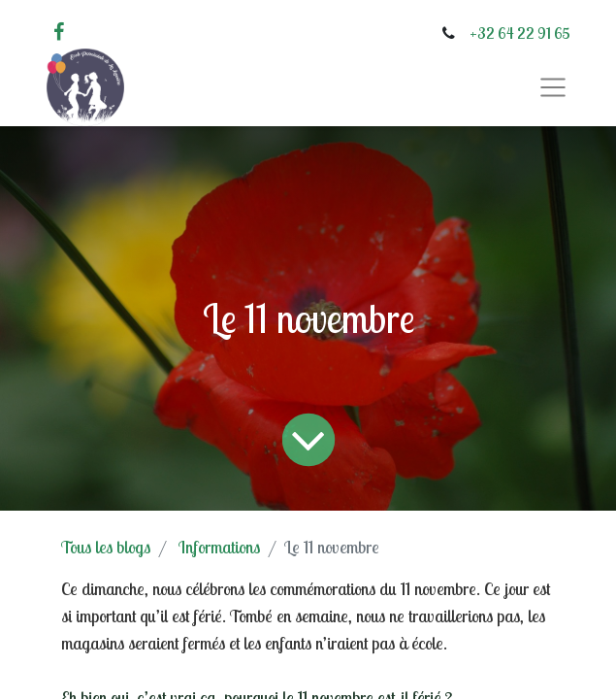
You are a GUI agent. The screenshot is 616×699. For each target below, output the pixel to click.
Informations (219, 547)
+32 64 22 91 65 (520, 33)
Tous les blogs (106, 547)
